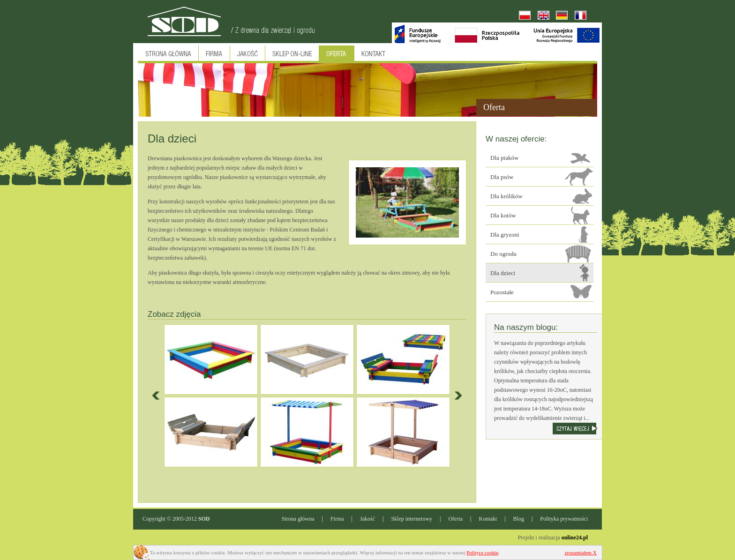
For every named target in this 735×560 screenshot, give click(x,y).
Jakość (367, 519)
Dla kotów (503, 215)
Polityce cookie (482, 553)
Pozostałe (502, 292)
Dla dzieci (503, 273)
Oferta (455, 519)
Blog (519, 519)
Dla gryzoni (505, 235)
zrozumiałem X (581, 553)
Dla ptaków (504, 158)
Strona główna (298, 519)
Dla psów (502, 177)
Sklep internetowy (412, 519)
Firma (337, 519)
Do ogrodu (503, 254)
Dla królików (506, 196)
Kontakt (488, 519)
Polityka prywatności (564, 519)
